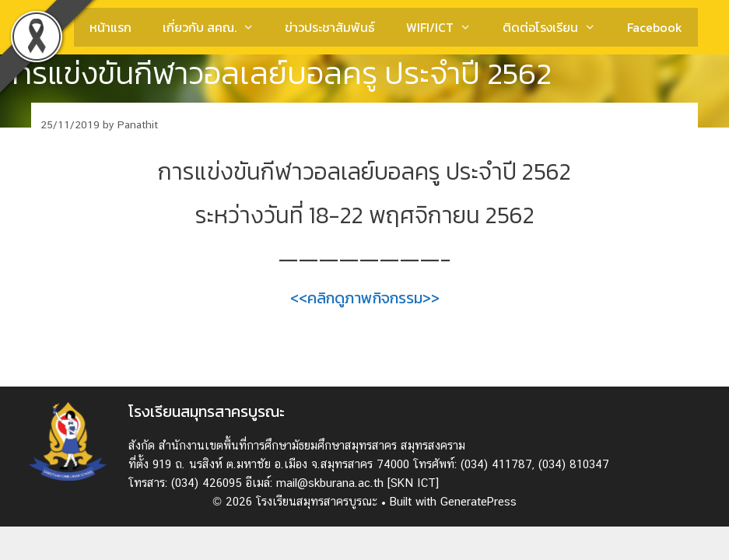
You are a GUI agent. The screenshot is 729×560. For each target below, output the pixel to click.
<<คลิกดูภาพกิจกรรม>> (365, 298)
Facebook (655, 27)
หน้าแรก (110, 27)
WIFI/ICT (447, 27)
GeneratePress (478, 501)
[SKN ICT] (413, 483)
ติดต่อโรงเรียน (557, 27)
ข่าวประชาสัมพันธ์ (330, 27)
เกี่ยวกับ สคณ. (216, 27)
